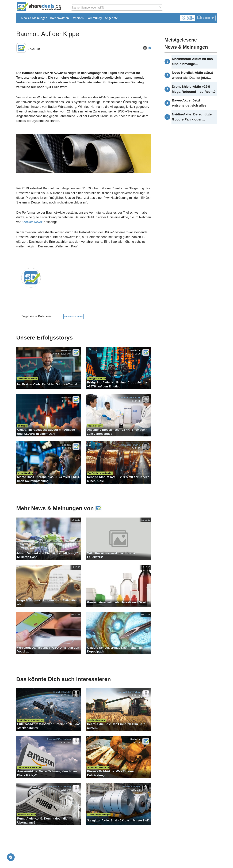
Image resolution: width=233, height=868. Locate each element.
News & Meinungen (34, 18)
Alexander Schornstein (129, 398)
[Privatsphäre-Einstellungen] (11, 857)
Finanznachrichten (73, 316)
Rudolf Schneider (62, 692)
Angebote (111, 18)
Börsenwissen (60, 18)
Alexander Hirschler (131, 445)
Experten (78, 18)
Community (94, 18)
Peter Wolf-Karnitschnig (129, 692)
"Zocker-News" (33, 222)
